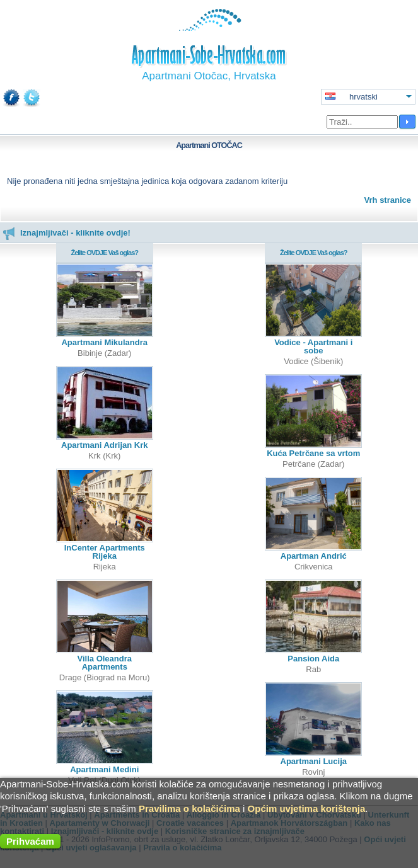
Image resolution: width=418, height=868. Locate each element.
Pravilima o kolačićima (189, 808)
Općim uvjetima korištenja (307, 808)
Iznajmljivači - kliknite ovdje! (67, 233)
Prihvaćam (30, 841)
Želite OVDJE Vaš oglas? (104, 253)
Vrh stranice (388, 200)
